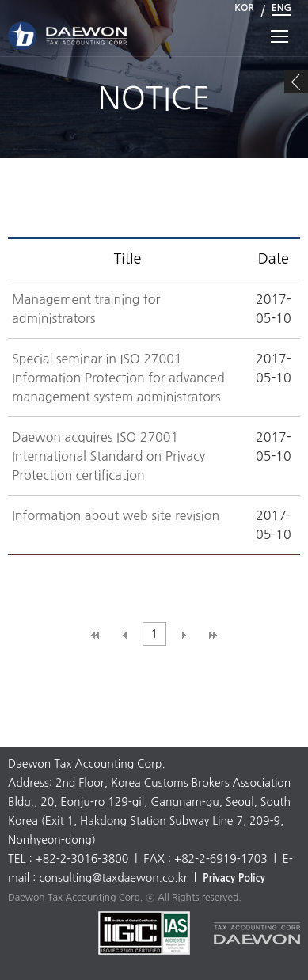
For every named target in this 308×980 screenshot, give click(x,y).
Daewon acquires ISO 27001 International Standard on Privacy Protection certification (108, 456)
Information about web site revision (116, 515)
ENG (281, 8)
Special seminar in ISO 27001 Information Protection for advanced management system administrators (118, 378)
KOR (244, 8)
